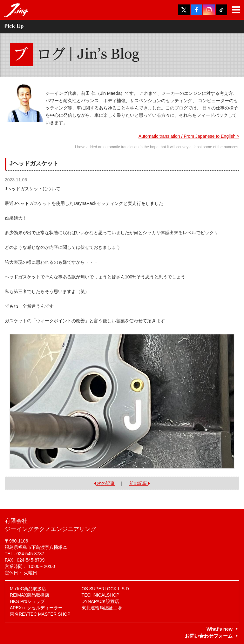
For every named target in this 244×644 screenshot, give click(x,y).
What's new (220, 629)
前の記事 (140, 483)
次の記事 (104, 483)
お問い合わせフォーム (209, 636)
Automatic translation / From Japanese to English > (189, 136)
